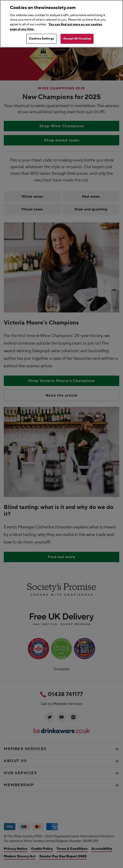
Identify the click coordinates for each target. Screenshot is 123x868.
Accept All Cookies (77, 39)
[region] (61, 24)
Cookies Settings (41, 39)
